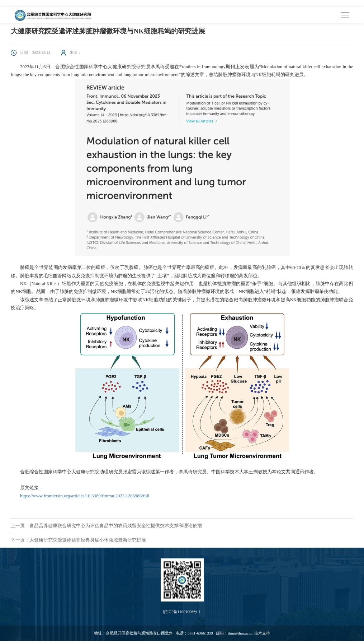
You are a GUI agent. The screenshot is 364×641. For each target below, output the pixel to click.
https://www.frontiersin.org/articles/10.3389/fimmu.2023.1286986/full (85, 496)
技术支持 (262, 633)
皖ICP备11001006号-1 (182, 612)
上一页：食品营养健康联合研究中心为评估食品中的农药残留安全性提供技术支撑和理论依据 (106, 526)
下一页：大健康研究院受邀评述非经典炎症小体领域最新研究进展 (78, 540)
